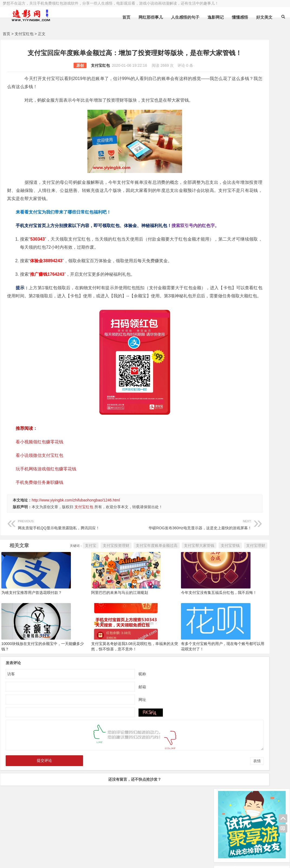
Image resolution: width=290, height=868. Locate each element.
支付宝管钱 (172, 583)
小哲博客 (33, 853)
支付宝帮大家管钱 (141, 583)
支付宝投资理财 (58, 583)
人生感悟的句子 (185, 17)
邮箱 (113, 722)
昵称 (113, 709)
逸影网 (53, 846)
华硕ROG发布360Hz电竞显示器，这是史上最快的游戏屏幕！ (157, 550)
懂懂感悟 (240, 17)
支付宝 (32, 583)
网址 (113, 734)
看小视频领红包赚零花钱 (39, 468)
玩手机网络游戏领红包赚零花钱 (46, 495)
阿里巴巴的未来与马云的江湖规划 (100, 629)
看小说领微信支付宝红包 (39, 481)
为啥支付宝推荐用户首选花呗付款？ (32, 629)
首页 (126, 17)
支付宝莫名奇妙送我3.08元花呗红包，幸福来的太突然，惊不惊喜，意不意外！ (104, 684)
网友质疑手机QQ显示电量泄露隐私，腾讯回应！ (62, 550)
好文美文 (264, 17)
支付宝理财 (197, 583)
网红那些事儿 (151, 17)
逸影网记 (216, 17)
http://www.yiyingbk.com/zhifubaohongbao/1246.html (76, 526)
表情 (199, 796)
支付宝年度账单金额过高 (98, 583)
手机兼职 (85, 859)
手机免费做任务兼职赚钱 (39, 508)
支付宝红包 (24, 34)
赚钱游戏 (42, 859)
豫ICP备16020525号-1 (80, 846)
